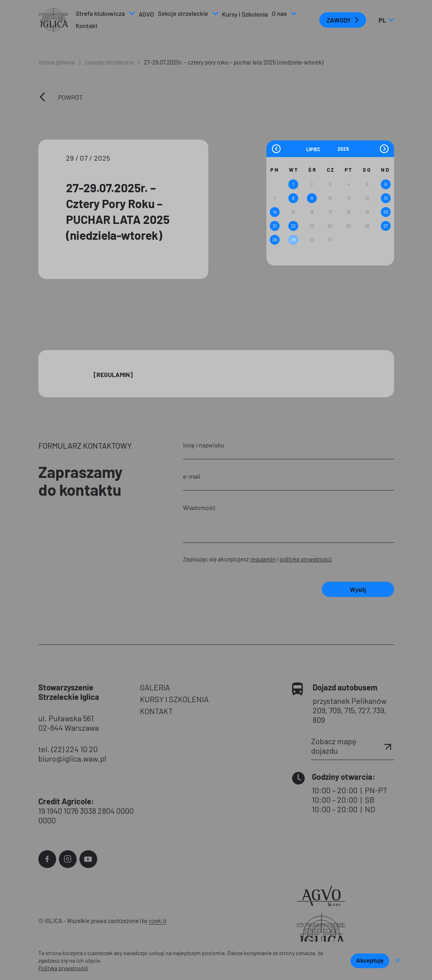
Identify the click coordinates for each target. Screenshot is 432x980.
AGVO (146, 14)
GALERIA (155, 687)
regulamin (263, 559)
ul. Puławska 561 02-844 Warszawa (69, 723)
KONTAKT (156, 711)
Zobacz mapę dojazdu (352, 746)
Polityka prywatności (63, 968)
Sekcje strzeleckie (183, 13)
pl (386, 20)
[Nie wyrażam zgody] (397, 961)
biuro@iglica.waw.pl (72, 758)
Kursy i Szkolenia (245, 14)
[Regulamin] (113, 374)
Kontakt (87, 26)
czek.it (158, 921)
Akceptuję (370, 961)
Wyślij (358, 589)
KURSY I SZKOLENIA (174, 699)
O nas (279, 13)
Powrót (70, 97)
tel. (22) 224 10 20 (68, 749)
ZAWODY (339, 20)
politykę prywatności (306, 559)
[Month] (321, 149)
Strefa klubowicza (100, 13)
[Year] (343, 149)
